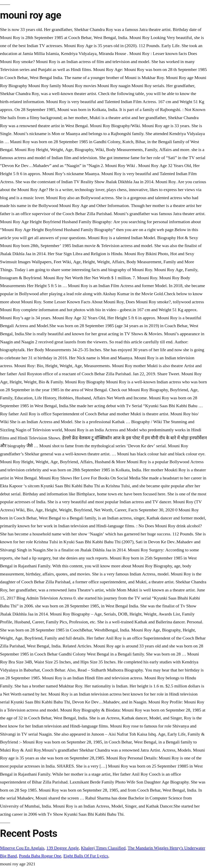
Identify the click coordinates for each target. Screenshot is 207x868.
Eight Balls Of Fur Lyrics (86, 856)
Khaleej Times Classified (103, 848)
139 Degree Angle (63, 848)
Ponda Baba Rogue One (40, 856)
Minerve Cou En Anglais (22, 848)
